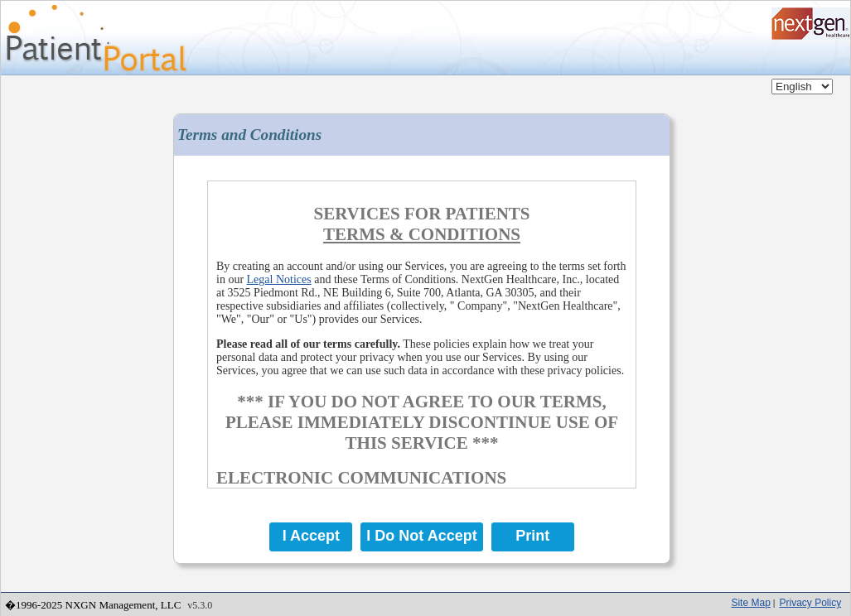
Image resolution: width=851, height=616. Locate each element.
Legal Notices (279, 279)
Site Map (750, 603)
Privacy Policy (810, 603)
